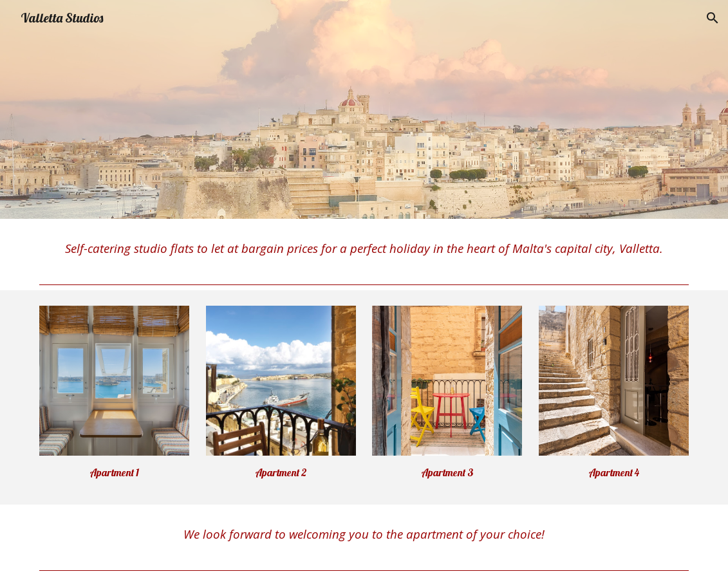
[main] (364, 249)
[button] (713, 18)
